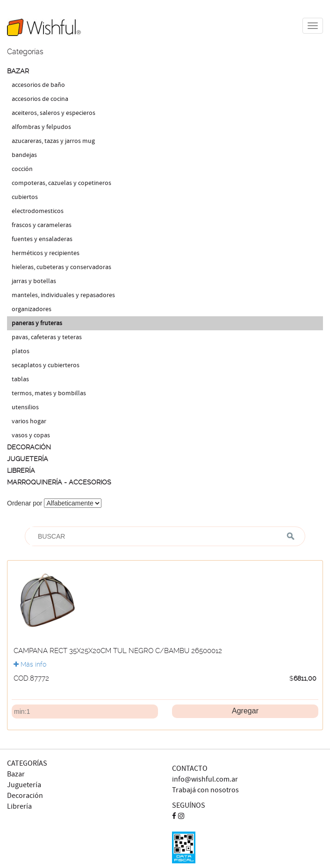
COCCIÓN (22, 169)
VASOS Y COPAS (31, 435)
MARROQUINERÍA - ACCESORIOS (59, 482)
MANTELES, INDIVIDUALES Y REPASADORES (63, 295)
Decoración (25, 796)
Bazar (16, 774)
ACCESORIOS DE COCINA (40, 99)
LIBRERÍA (21, 470)
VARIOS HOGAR (29, 421)
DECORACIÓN (29, 447)
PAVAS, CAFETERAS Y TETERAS (47, 337)
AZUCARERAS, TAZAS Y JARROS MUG (53, 141)
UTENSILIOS (25, 407)
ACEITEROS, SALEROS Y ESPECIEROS (54, 113)
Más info (30, 664)
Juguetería (24, 785)
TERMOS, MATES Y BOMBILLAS (49, 393)
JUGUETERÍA (28, 459)
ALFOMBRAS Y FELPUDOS (41, 127)
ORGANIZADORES (32, 309)
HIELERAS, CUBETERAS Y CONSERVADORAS (61, 267)
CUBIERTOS (25, 197)
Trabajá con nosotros (205, 790)
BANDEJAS (24, 155)
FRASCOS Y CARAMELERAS (42, 225)
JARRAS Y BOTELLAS (34, 281)
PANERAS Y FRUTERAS (37, 323)
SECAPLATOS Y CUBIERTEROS (46, 365)
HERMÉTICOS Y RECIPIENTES (46, 253)
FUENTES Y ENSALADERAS (42, 239)
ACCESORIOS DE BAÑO (38, 85)
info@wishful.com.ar (205, 779)
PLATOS (21, 351)
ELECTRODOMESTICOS (38, 211)
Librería (19, 807)
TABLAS (20, 379)
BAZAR (18, 71)
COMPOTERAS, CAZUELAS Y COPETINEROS (61, 183)
